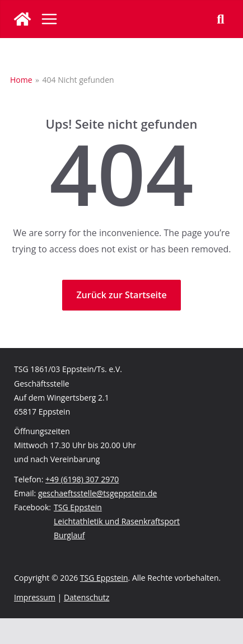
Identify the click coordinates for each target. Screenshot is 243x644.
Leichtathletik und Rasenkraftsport (117, 521)
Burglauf (69, 535)
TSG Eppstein (78, 507)
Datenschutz (87, 597)
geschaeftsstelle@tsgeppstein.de (97, 493)
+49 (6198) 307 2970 (82, 479)
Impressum (35, 597)
